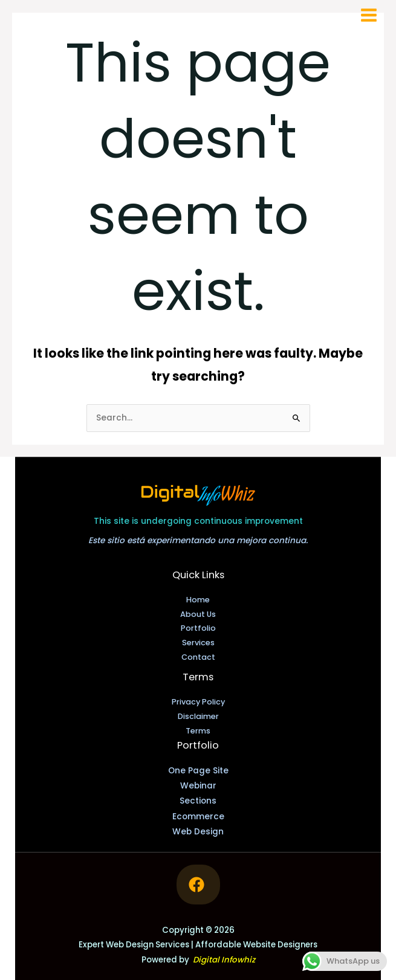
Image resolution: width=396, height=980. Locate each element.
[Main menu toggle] (369, 15)
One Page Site (198, 771)
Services (198, 643)
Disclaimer (198, 716)
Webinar (198, 786)
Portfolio (198, 628)
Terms (198, 731)
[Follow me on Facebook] (198, 885)
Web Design (198, 832)
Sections (198, 801)
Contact (198, 657)
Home (198, 600)
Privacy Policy (198, 702)
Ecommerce (198, 817)
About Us (198, 614)
